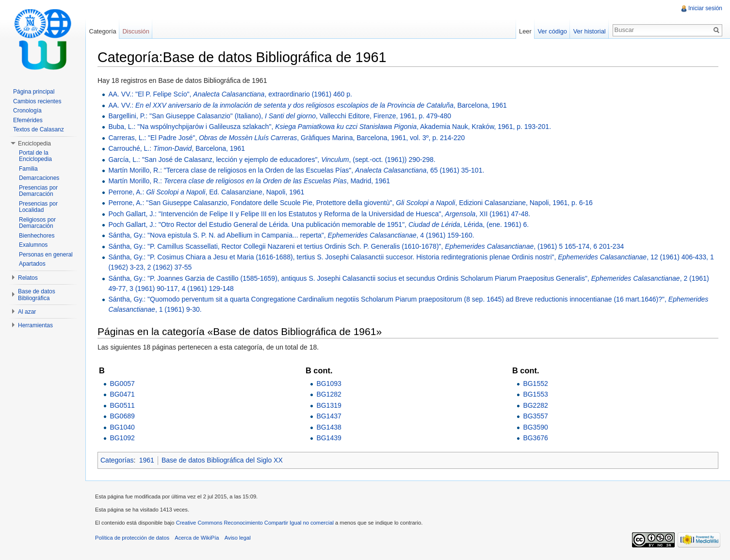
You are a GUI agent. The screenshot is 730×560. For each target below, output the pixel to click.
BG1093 (329, 384)
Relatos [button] (28, 278)
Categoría (102, 31)
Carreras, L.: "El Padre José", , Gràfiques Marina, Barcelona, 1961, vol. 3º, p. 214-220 (286, 138)
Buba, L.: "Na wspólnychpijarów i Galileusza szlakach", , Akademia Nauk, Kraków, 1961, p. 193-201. (330, 127)
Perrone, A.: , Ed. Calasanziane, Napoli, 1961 (206, 192)
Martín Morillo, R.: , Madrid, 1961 (249, 181)
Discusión (136, 31)
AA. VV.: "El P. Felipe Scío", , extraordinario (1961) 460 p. (230, 94)
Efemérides (28, 120)
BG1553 (535, 394)
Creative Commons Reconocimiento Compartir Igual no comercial (255, 523)
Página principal (34, 92)
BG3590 (535, 427)
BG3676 (535, 438)
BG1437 (329, 416)
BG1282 (329, 394)
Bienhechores (37, 236)
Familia (28, 169)
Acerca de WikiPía (197, 538)
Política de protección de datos (132, 538)
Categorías (117, 460)
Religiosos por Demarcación (37, 223)
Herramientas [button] (35, 325)
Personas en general (46, 255)
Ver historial (590, 31)
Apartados (32, 264)
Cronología (27, 111)
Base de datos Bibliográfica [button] (37, 295)
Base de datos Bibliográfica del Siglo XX (222, 460)
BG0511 (122, 405)
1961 (147, 460)
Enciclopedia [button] (34, 144)
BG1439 (329, 438)
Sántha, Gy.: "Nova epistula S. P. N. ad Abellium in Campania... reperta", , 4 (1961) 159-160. (291, 235)
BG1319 (329, 405)
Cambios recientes (37, 101)
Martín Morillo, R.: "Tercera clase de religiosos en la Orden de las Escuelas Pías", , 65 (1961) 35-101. (296, 170)
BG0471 (122, 394)
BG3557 (535, 416)
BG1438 (329, 427)
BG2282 (535, 405)
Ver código (552, 31)
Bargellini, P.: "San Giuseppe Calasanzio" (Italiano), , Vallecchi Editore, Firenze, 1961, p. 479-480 (280, 116)
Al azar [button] (27, 312)
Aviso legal (238, 538)
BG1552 (535, 384)
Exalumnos (33, 245)
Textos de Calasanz (39, 129)
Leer (525, 31)
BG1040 (122, 427)
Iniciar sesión (705, 8)
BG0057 (122, 384)
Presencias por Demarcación (38, 191)
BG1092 (122, 438)
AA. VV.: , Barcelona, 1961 (307, 105)
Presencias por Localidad (38, 207)
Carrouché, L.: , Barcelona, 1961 (177, 148)
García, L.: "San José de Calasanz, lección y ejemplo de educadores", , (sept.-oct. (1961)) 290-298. (272, 160)
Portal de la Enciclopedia (35, 156)
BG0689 (122, 416)
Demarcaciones (39, 178)
